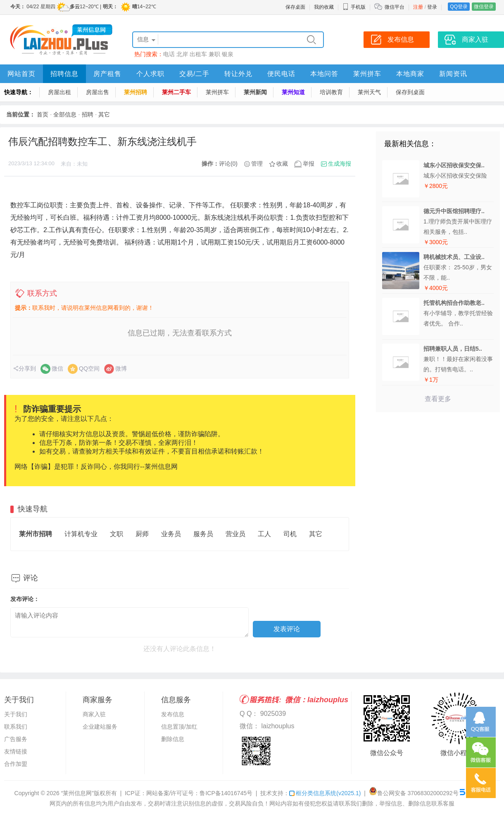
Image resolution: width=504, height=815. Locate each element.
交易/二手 (194, 74)
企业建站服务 (100, 727)
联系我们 (16, 727)
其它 (104, 114)
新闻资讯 (453, 74)
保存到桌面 (410, 92)
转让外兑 (238, 74)
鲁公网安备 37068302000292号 (414, 793)
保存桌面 (295, 7)
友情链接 (16, 751)
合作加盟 (16, 764)
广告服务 (16, 739)
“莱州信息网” (77, 793)
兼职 (214, 54)
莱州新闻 (255, 92)
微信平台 (395, 7)
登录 (432, 7)
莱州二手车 (176, 92)
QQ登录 (459, 7)
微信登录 (484, 7)
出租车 (198, 54)
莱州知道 (293, 92)
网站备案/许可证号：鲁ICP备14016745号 (200, 793)
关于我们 (16, 714)
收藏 (282, 164)
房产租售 (107, 74)
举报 (309, 164)
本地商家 (410, 74)
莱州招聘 (136, 92)
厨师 (142, 534)
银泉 (228, 54)
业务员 (171, 534)
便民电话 (281, 74)
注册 (418, 7)
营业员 (235, 534)
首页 (43, 114)
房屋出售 (97, 92)
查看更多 (438, 399)
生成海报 (340, 164)
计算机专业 (81, 534)
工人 (264, 534)
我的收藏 (324, 7)
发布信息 (173, 714)
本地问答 (324, 74)
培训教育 (331, 92)
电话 (169, 54)
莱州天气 (369, 92)
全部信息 (65, 114)
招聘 (88, 114)
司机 (290, 534)
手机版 (354, 7)
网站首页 (21, 74)
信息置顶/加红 (179, 727)
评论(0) (228, 164)
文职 (116, 534)
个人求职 (150, 74)
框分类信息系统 (325, 793)
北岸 (182, 54)
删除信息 (173, 739)
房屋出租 (59, 92)
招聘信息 (64, 74)
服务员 (203, 534)
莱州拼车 (367, 74)
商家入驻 (94, 714)
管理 (257, 164)
